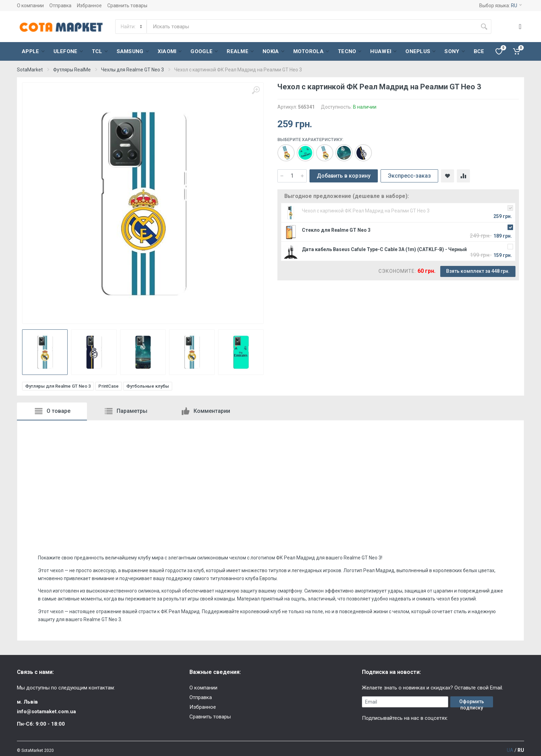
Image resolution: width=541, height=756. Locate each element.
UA (510, 750)
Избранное (89, 6)
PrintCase (109, 386)
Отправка (60, 6)
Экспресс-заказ (409, 176)
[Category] (131, 27)
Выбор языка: (500, 6)
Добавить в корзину (344, 176)
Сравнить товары (127, 6)
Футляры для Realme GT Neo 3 (58, 386)
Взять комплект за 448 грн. (478, 271)
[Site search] (312, 27)
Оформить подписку (472, 703)
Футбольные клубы (148, 386)
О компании (30, 6)
